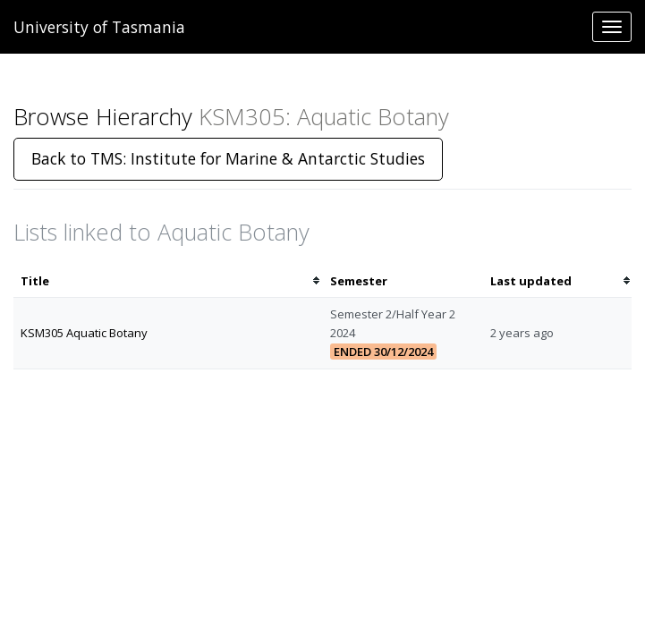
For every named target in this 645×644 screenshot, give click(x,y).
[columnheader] (168, 281)
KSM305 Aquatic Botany (84, 333)
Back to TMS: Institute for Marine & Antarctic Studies (228, 158)
